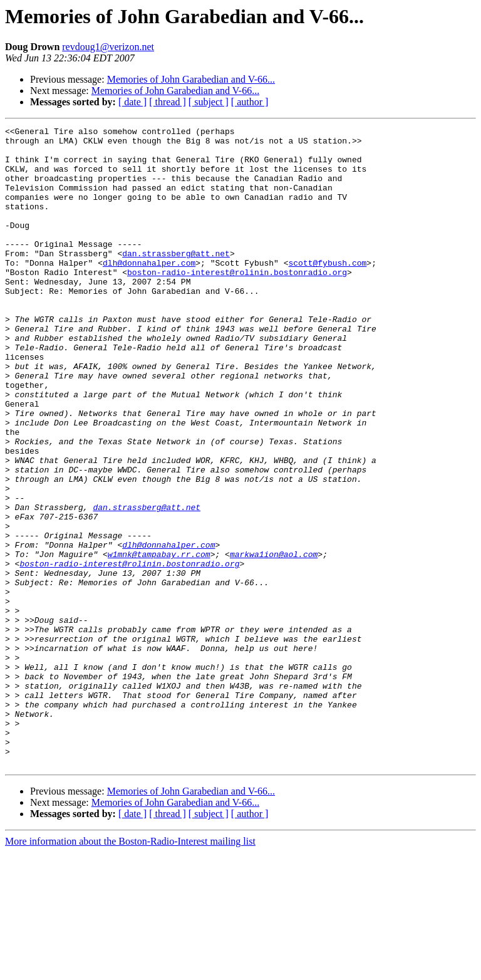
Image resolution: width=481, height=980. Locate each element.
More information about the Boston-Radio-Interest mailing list (130, 969)
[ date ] (132, 102)
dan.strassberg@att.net (176, 279)
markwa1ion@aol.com (274, 640)
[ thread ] (168, 102)
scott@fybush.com (327, 291)
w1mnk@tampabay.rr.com (159, 640)
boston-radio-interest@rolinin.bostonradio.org (237, 302)
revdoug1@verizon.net (108, 47)
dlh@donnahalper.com (149, 291)
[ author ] (250, 102)
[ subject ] (209, 102)
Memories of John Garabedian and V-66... (191, 79)
